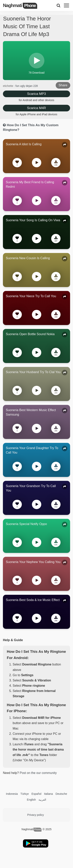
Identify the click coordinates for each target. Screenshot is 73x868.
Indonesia (12, 794)
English (31, 800)
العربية (42, 800)
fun (18, 86)
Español (36, 794)
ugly (23, 86)
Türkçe (25, 794)
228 (36, 86)
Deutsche (61, 794)
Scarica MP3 (36, 94)
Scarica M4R (36, 108)
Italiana (48, 794)
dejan (30, 86)
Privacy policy (36, 815)
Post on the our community (38, 773)
